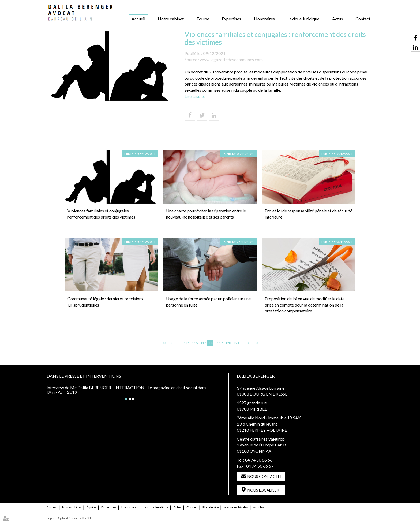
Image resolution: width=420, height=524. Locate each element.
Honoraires (264, 19)
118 (211, 343)
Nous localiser (263, 490)
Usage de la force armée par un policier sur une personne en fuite (208, 302)
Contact (363, 19)
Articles (259, 507)
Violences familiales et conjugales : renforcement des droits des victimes (101, 214)
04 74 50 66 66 (259, 460)
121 (236, 343)
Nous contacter (265, 476)
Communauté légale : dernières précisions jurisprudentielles (105, 302)
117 (203, 343)
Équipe (203, 19)
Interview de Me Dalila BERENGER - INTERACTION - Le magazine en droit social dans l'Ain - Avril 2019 (126, 390)
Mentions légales (236, 507)
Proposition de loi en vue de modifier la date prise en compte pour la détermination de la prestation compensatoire (305, 305)
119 (219, 343)
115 (186, 343)
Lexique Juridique (303, 19)
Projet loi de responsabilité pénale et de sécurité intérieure (308, 214)
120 (228, 343)
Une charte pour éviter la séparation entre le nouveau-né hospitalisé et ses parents (206, 214)
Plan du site (211, 507)
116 (194, 343)
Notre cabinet (171, 19)
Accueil (138, 19)
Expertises (231, 19)
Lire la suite (195, 96)
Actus (337, 19)
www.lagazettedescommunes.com (231, 59)
